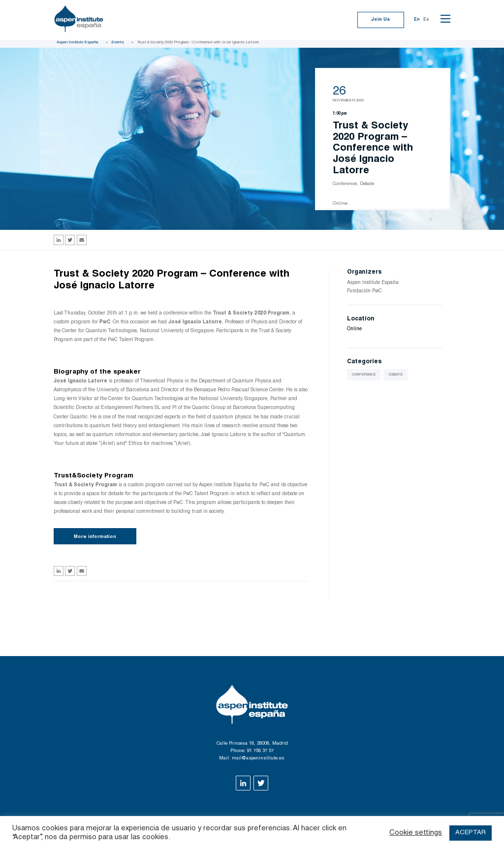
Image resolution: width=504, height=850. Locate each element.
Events (118, 42)
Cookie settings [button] (416, 833)
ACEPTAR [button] (471, 833)
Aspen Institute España (78, 42)
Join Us (380, 20)
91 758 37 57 (260, 751)
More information (95, 537)
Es (426, 20)
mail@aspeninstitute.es (258, 758)
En (417, 20)
